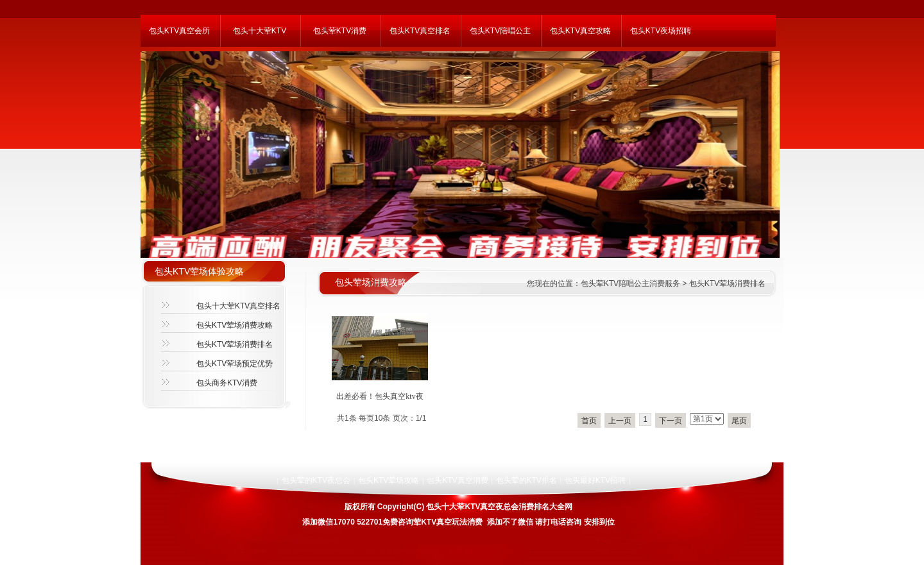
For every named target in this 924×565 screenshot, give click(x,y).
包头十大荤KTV (260, 31)
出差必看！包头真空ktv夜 (380, 396)
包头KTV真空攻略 (580, 31)
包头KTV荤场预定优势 (235, 364)
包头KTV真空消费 (457, 480)
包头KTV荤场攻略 (389, 480)
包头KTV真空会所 (179, 31)
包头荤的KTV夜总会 (316, 480)
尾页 (739, 421)
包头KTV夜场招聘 (661, 31)
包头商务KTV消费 (227, 383)
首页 (589, 421)
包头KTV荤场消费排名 (235, 344)
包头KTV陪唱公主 (500, 31)
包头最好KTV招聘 (595, 480)
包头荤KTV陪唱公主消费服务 (630, 283)
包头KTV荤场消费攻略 (235, 325)
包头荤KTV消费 (340, 31)
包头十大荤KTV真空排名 (238, 306)
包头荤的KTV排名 (526, 480)
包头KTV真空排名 (420, 31)
